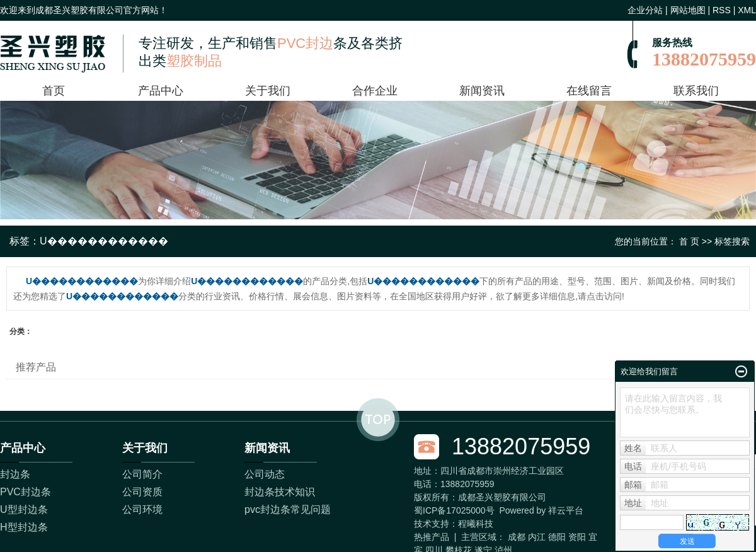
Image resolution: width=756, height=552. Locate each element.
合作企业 (375, 91)
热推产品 (432, 537)
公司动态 (265, 474)
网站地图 (688, 10)
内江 (537, 537)
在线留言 (589, 91)
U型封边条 (24, 509)
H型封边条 (24, 527)
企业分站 (645, 10)
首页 (54, 91)
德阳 (557, 537)
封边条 (15, 474)
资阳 (577, 537)
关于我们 (268, 91)
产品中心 (161, 91)
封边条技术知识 (280, 492)
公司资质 (142, 492)
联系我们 (696, 91)
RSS (722, 10)
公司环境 (142, 509)
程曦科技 (476, 524)
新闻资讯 (482, 91)
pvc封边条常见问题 (288, 509)
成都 (517, 537)
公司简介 (142, 474)
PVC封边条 (26, 492)
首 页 (689, 241)
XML (747, 10)
